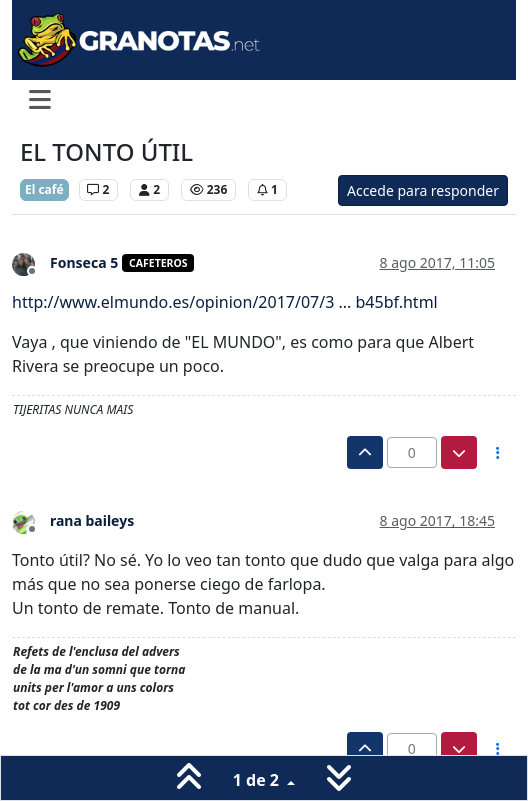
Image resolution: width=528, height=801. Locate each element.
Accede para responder (423, 190)
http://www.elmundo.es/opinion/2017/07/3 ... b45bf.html (225, 302)
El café (44, 189)
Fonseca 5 (84, 262)
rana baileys (92, 520)
